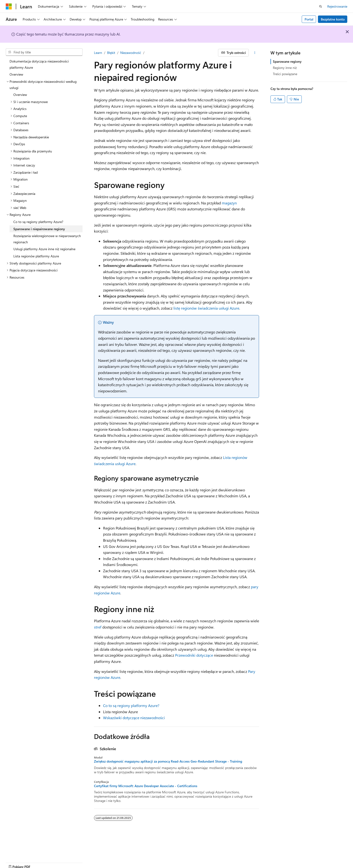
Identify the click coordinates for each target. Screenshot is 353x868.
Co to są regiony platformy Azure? (131, 705)
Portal (309, 19)
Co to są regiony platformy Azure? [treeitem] (38, 222)
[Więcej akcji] (255, 53)
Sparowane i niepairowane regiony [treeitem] (39, 229)
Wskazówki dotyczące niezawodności (134, 718)
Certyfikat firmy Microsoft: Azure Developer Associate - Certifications (146, 786)
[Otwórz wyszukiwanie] (321, 6)
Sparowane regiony (287, 61)
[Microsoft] (9, 6)
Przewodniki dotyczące (194, 655)
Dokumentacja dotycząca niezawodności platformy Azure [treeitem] (39, 64)
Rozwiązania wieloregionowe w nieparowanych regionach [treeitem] (47, 239)
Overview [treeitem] (16, 74)
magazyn (229, 203)
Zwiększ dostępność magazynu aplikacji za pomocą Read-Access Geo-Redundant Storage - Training (168, 761)
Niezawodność (131, 53)
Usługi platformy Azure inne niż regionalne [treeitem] (44, 249)
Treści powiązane (285, 74)
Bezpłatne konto (333, 19)
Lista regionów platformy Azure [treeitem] (36, 256)
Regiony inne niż (285, 68)
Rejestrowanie (337, 6)
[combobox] (44, 52)
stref (98, 627)
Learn (98, 53)
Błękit (111, 53)
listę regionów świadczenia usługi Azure (206, 308)
